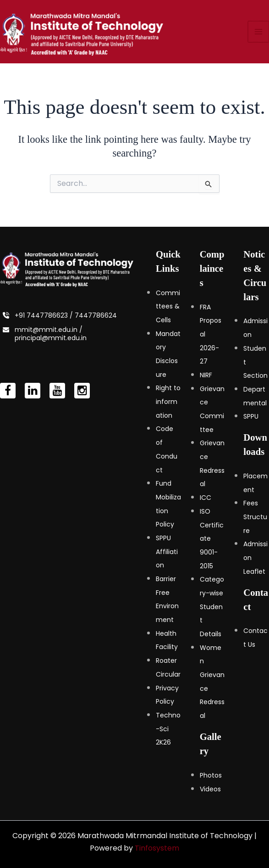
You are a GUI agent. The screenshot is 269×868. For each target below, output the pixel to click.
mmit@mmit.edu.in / (49, 330)
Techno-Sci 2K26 (168, 729)
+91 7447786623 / (45, 315)
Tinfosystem (157, 848)
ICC (206, 498)
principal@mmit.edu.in (51, 338)
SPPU (251, 416)
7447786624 (96, 315)
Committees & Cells (168, 306)
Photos (211, 775)
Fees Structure (255, 517)
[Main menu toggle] (259, 34)
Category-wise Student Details (212, 607)
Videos (210, 789)
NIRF (206, 375)
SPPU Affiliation (167, 552)
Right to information (168, 401)
